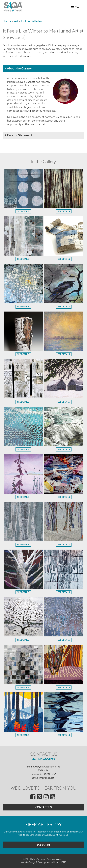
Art (16, 21)
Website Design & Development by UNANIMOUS (43, 862)
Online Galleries (32, 21)
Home (7, 21)
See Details (23, 211)
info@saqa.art (47, 778)
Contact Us (43, 807)
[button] (23, 207)
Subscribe (43, 845)
